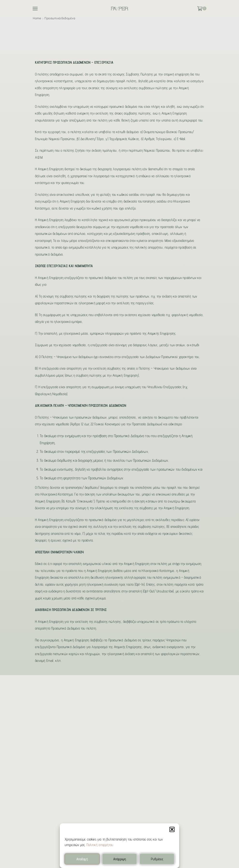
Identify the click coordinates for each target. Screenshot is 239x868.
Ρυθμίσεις (157, 859)
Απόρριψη (120, 859)
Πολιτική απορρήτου (100, 845)
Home (37, 18)
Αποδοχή (82, 859)
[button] (172, 829)
